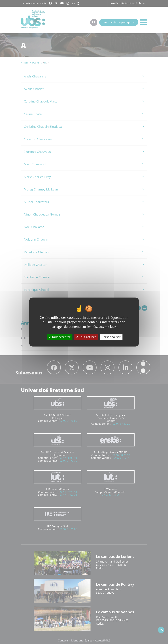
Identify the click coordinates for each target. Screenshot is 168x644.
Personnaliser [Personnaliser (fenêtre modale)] (111, 337)
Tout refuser (86, 337)
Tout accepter (60, 337)
